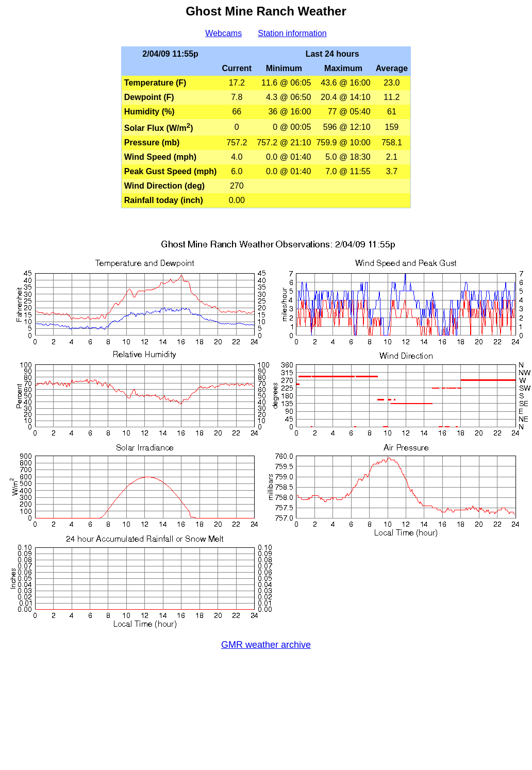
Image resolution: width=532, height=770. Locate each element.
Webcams (223, 33)
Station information (292, 33)
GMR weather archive (266, 645)
